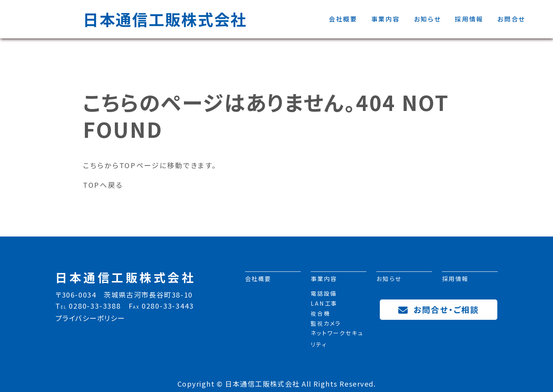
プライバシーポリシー (90, 318)
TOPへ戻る (103, 185)
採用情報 (469, 19)
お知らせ (428, 19)
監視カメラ (326, 325)
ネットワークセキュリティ (337, 340)
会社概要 (343, 19)
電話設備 (324, 295)
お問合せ (511, 19)
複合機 (320, 315)
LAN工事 (324, 305)
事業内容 (386, 19)
